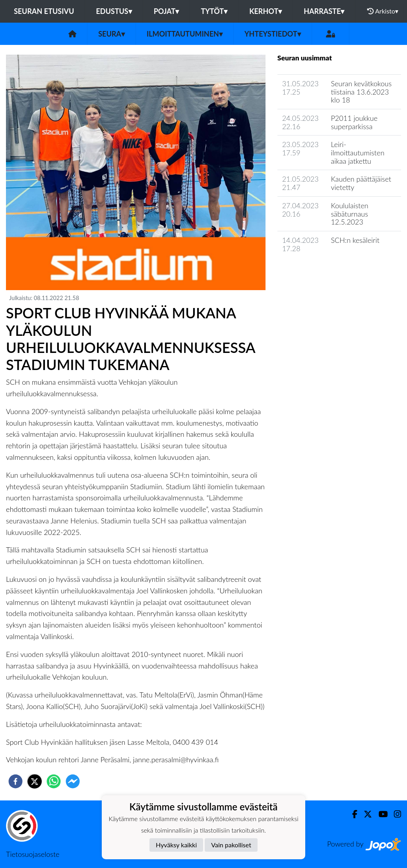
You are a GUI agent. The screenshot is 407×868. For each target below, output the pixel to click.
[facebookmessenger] (73, 781)
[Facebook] (352, 814)
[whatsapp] (54, 781)
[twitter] (35, 781)
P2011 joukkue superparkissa (354, 122)
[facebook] (16, 781)
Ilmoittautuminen (185, 34)
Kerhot (266, 11)
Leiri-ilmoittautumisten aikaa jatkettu (358, 152)
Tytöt (214, 11)
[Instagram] (394, 814)
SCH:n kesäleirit (355, 240)
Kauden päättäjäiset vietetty (361, 183)
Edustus (114, 11)
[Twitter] (365, 814)
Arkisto (383, 11)
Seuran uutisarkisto (313, 271)
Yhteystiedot (273, 34)
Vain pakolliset (231, 845)
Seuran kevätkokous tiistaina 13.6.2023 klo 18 (361, 92)
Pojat (167, 11)
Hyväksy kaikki (176, 845)
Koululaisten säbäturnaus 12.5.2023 (349, 214)
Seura (111, 34)
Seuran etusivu (44, 11)
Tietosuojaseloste (33, 854)
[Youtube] (380, 814)
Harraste (324, 11)
